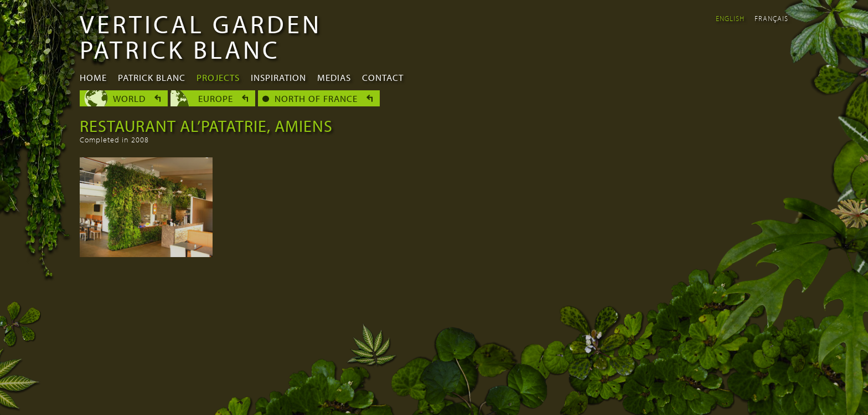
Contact (383, 77)
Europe (216, 98)
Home (93, 77)
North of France (316, 98)
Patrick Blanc (152, 77)
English (730, 18)
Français (771, 18)
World (129, 98)
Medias (334, 77)
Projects (218, 77)
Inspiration (278, 77)
